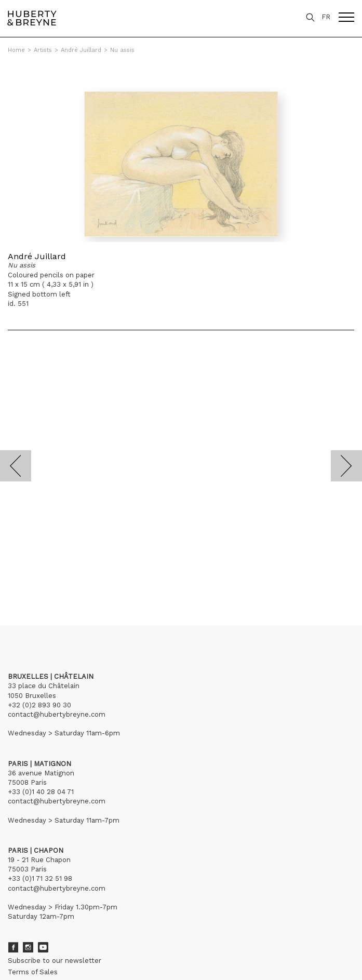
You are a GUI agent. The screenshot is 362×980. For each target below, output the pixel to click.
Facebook (13, 947)
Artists (43, 50)
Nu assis (122, 50)
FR (326, 17)
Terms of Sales (33, 972)
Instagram (28, 947)
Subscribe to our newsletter (55, 961)
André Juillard (81, 50)
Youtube (43, 947)
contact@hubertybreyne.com (57, 714)
